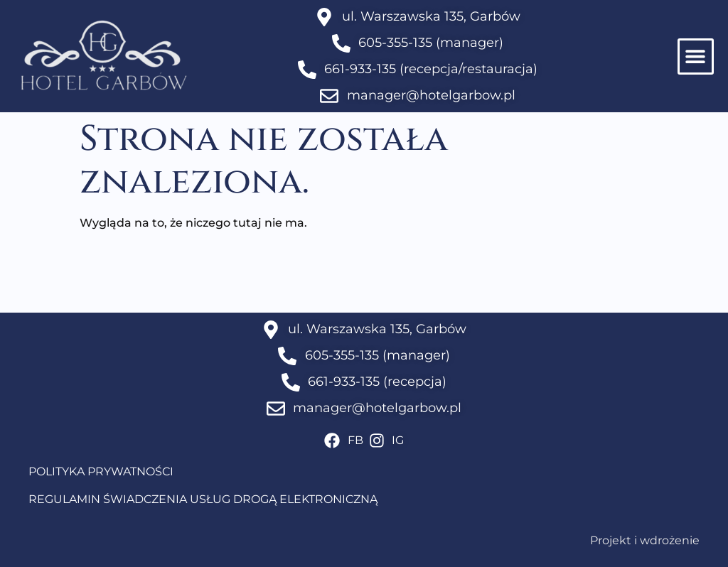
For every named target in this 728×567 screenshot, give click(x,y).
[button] (696, 56)
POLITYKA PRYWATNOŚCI (101, 471)
